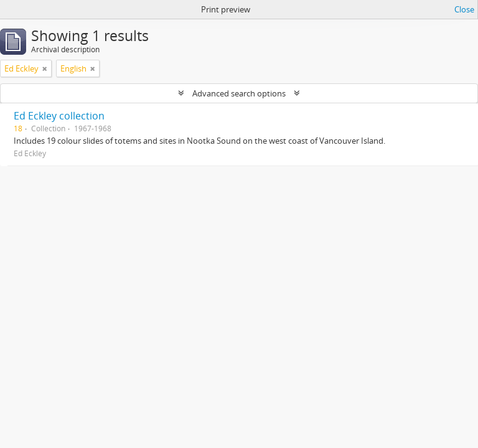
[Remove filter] (45, 68)
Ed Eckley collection (59, 116)
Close (464, 9)
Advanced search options (239, 93)
